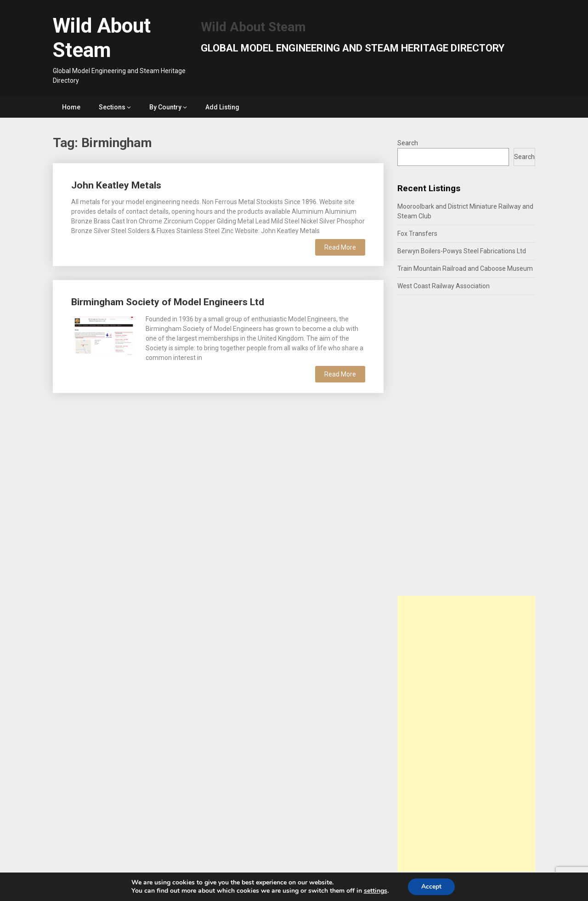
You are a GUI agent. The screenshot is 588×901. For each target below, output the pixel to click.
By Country (165, 107)
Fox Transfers (417, 234)
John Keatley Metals (116, 185)
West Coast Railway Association (444, 286)
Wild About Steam (102, 38)
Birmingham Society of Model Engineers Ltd (168, 302)
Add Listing (222, 107)
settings (375, 891)
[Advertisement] (466, 734)
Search (408, 143)
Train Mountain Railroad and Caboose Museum (465, 268)
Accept (431, 887)
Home (71, 107)
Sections (112, 107)
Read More (340, 247)
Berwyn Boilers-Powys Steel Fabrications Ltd (462, 251)
